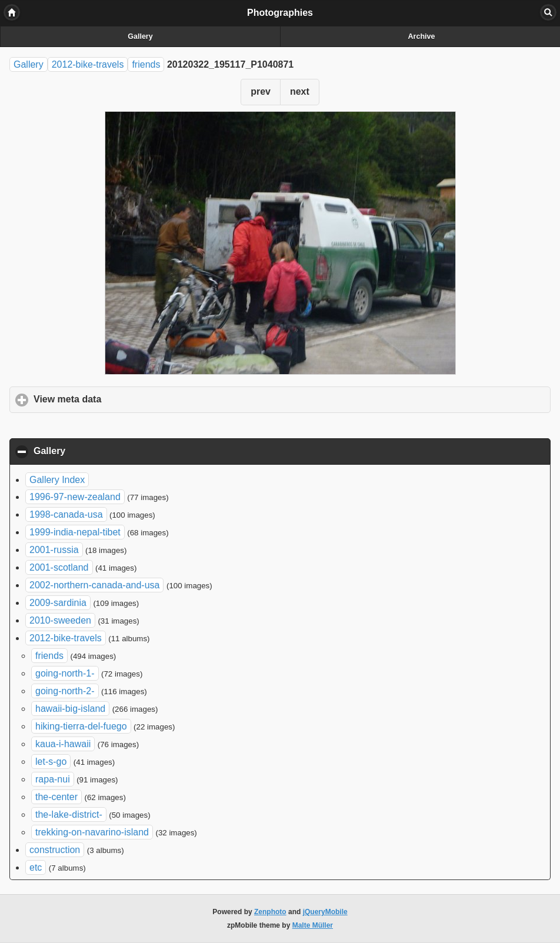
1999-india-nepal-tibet (75, 532)
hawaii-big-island (70, 709)
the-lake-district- (69, 814)
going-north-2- (65, 691)
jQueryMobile (325, 912)
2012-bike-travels (88, 64)
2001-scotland (59, 567)
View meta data (122, 399)
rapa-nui (53, 779)
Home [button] (12, 12)
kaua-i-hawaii (63, 744)
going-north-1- (65, 673)
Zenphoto (270, 912)
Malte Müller (313, 925)
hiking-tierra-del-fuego (81, 726)
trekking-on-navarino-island (92, 832)
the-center (56, 797)
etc (36, 867)
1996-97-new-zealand (75, 497)
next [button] (300, 91)
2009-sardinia (58, 603)
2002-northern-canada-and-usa (94, 585)
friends (146, 64)
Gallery (140, 36)
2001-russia (54, 550)
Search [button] (548, 12)
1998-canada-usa (66, 514)
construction (55, 850)
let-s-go (51, 762)
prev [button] (261, 91)
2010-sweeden (60, 620)
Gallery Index (57, 480)
